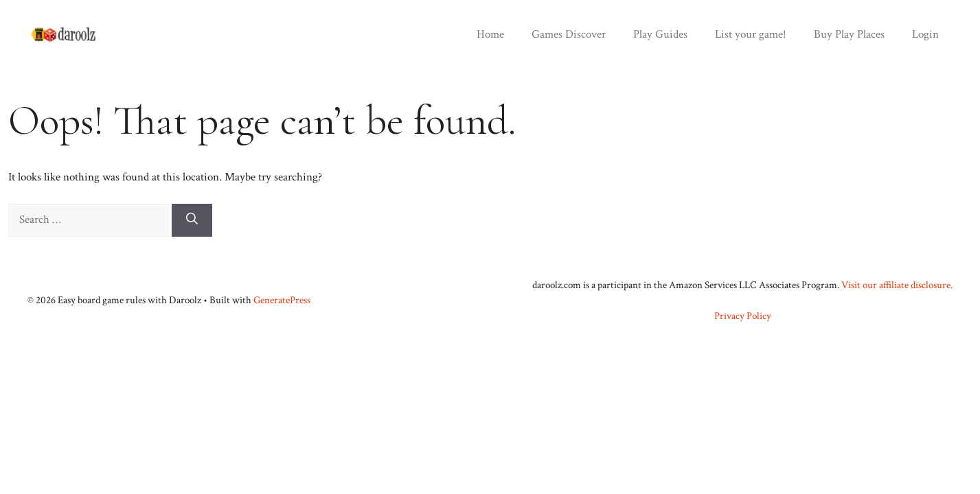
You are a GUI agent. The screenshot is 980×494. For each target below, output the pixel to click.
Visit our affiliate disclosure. (897, 285)
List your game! (751, 34)
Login (925, 34)
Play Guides (660, 34)
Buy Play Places (849, 34)
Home (490, 34)
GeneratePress (282, 300)
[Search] (192, 220)
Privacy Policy (743, 316)
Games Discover (569, 34)
